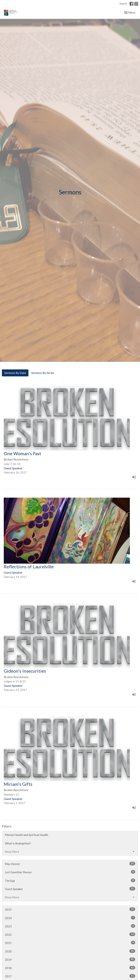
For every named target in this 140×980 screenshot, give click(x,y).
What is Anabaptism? (18, 843)
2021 (70, 943)
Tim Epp (70, 880)
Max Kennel (70, 864)
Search (123, 4)
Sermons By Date (15, 373)
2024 (70, 918)
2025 (70, 909)
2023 (70, 926)
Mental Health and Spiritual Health (27, 835)
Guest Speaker (70, 889)
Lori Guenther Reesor (70, 872)
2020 (70, 951)
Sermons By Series (43, 373)
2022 (70, 934)
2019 (70, 959)
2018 (70, 968)
